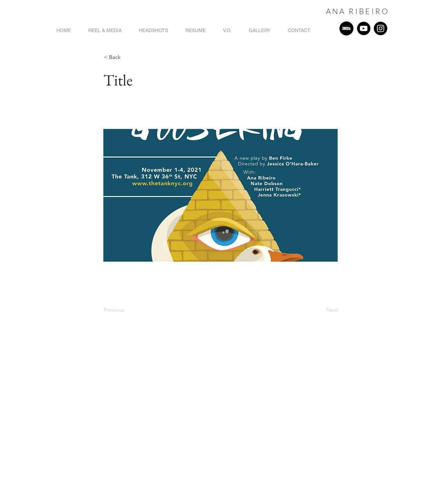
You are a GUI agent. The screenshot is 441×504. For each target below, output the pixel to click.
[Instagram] (381, 28)
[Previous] (126, 310)
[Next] (321, 310)
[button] (126, 57)
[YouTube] (364, 28)
